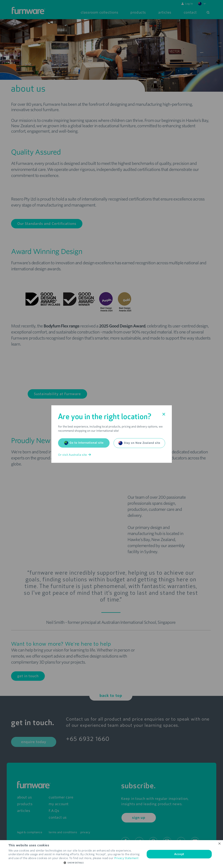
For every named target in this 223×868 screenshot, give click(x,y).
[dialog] (111, 854)
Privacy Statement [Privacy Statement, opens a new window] (126, 858)
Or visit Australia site (74, 455)
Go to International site (84, 443)
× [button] (219, 844)
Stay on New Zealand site (139, 443)
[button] (75, 863)
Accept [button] (179, 854)
